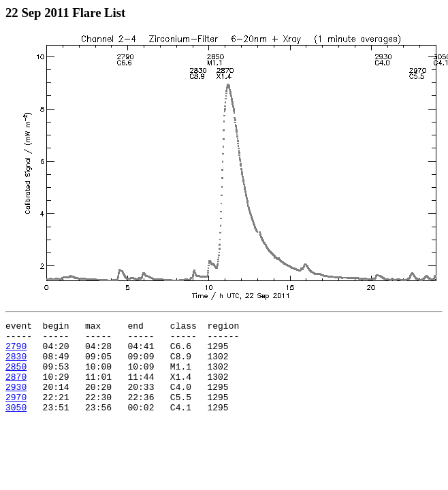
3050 (16, 425)
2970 (16, 413)
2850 (16, 376)
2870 (16, 389)
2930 (16, 401)
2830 (16, 364)
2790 (16, 352)
